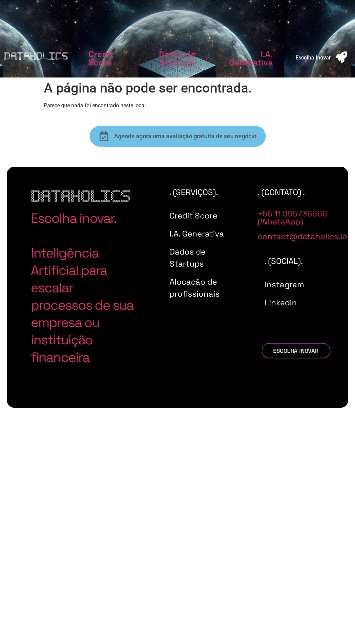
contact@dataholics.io (303, 236)
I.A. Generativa (251, 58)
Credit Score (101, 58)
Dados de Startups (177, 58)
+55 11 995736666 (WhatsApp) (292, 218)
